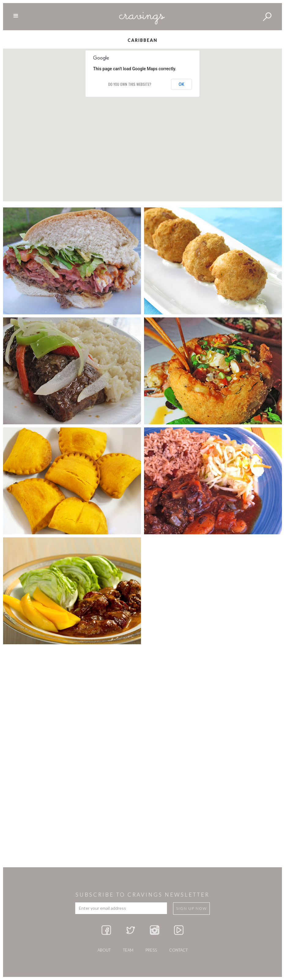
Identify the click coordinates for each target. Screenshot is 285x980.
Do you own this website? (130, 84)
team (128, 950)
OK (181, 84)
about (104, 950)
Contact (178, 950)
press (151, 950)
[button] (235, 165)
